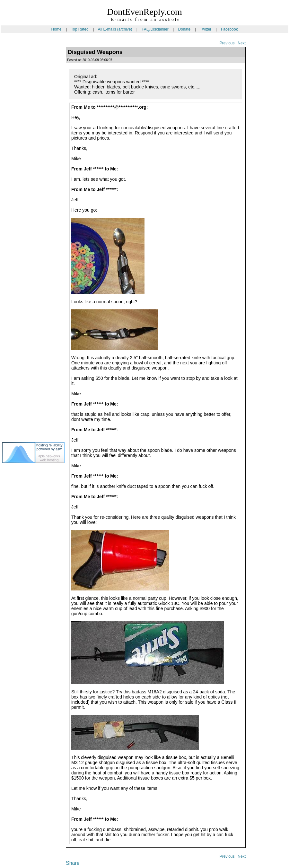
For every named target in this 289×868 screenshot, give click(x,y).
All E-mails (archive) (115, 29)
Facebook (229, 29)
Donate (184, 29)
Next (242, 43)
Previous (227, 43)
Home (56, 29)
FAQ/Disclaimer (155, 29)
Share (73, 863)
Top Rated (80, 29)
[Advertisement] (28, 148)
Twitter (206, 29)
